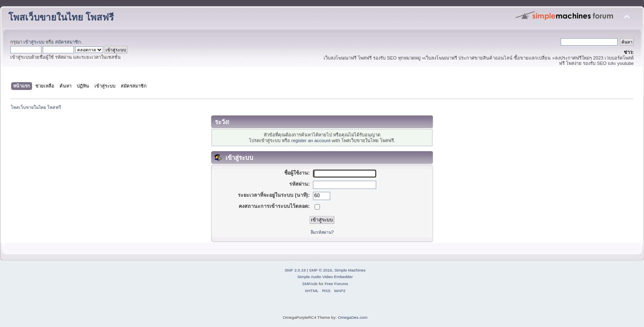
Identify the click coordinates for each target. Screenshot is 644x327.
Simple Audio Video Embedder (325, 277)
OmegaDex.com (352, 317)
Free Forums (336, 284)
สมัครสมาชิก (68, 42)
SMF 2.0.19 (295, 270)
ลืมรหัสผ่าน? (322, 232)
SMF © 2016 (321, 270)
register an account (311, 140)
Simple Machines (350, 270)
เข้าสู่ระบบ (34, 42)
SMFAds (310, 284)
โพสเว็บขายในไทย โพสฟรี (61, 17)
